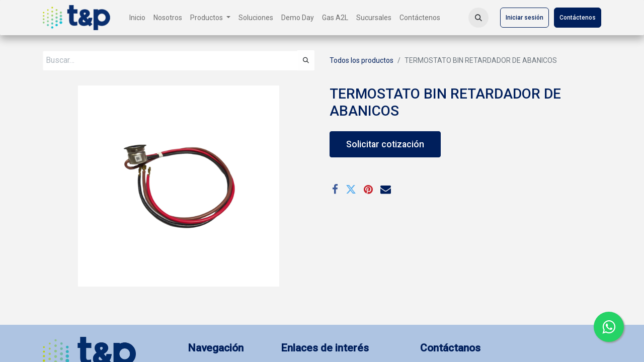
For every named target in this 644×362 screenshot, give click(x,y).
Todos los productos (361, 60)
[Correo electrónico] (386, 189)
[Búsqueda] (306, 60)
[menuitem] (137, 18)
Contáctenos (578, 18)
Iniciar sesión (525, 18)
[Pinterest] (368, 189)
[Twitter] (351, 189)
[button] (478, 18)
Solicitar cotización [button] (385, 144)
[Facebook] (335, 189)
